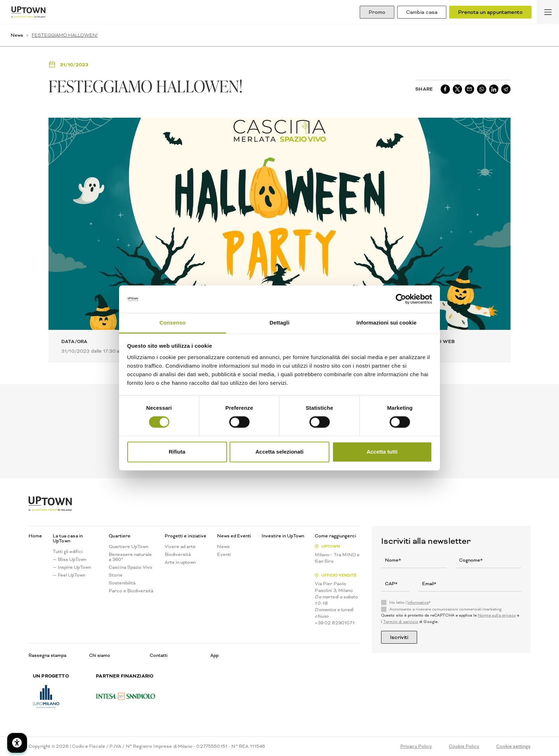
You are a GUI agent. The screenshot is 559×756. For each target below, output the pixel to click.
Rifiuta (177, 452)
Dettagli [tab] (279, 323)
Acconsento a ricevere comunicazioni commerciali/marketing (445, 609)
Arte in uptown (180, 562)
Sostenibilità (122, 583)
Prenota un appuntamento (490, 12)
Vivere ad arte (180, 547)
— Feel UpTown (69, 575)
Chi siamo (100, 655)
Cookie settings (513, 746)
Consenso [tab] (172, 323)
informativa (418, 602)
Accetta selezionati (279, 452)
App (214, 655)
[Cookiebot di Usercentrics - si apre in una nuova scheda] (401, 299)
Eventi (224, 555)
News (17, 35)
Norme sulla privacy (497, 615)
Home (35, 536)
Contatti (159, 655)
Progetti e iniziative (186, 536)
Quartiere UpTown (129, 547)
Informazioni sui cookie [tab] (387, 323)
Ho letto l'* (410, 603)
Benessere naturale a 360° (130, 557)
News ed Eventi (234, 536)
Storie (116, 575)
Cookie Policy (464, 746)
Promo (377, 12)
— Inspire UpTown (72, 567)
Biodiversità (178, 555)
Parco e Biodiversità (131, 591)
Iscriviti (399, 637)
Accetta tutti (382, 452)
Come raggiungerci (335, 536)
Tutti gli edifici (68, 552)
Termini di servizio (401, 622)
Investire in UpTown (283, 536)
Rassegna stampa (47, 655)
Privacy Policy (416, 746)
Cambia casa (422, 12)
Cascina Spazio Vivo (130, 567)
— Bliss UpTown (70, 560)
